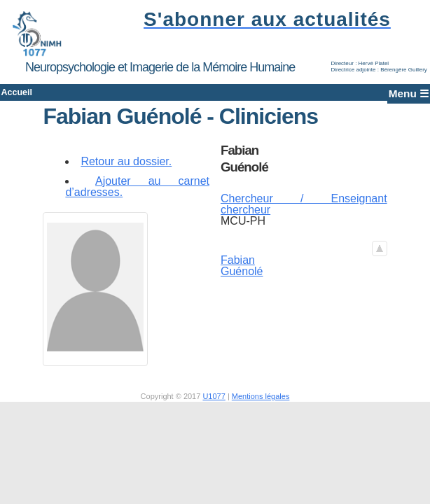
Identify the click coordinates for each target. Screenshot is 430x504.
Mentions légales (261, 405)
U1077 (214, 405)
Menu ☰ (390, 97)
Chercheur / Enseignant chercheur (302, 213)
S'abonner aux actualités (263, 19)
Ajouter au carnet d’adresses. (139, 196)
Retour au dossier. (130, 170)
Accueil (38, 97)
